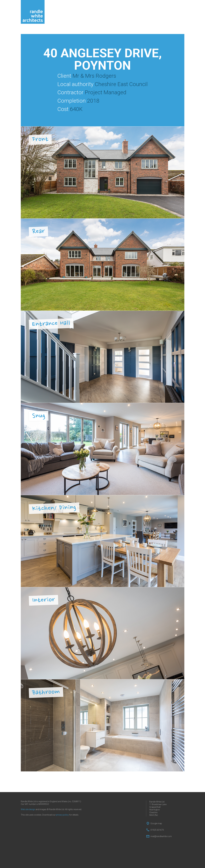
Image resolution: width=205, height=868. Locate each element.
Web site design (28, 809)
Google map (156, 823)
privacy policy (62, 815)
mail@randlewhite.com (161, 836)
